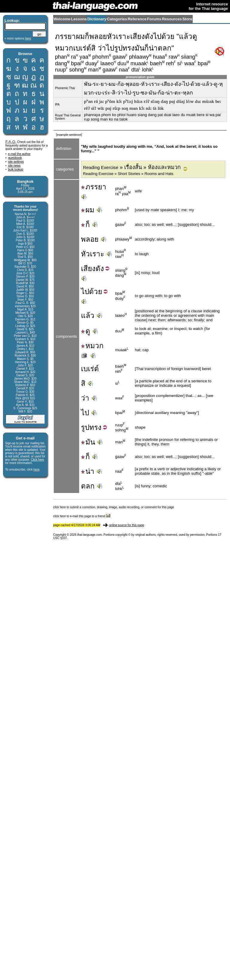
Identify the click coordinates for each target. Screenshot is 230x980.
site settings (16, 162)
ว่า (85, 398)
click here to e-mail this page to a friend (82, 516)
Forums (154, 19)
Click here (37, 460)
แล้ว (88, 315)
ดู (86, 331)
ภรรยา (94, 187)
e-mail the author (19, 154)
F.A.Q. (11, 142)
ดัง (100, 268)
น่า (88, 471)
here (36, 470)
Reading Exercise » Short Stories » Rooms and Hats (128, 174)
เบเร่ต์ (90, 369)
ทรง (95, 427)
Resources (172, 19)
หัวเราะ (93, 254)
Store (187, 19)
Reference (137, 19)
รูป (85, 427)
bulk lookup (16, 169)
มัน (88, 442)
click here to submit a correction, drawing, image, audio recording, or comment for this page (114, 507)
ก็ (85, 225)
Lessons (79, 19)
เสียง (88, 268)
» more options (18, 38)
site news (14, 166)
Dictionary (97, 19)
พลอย (90, 239)
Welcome (62, 19)
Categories (117, 19)
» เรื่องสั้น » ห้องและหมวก (132, 167)
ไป (85, 292)
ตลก (88, 486)
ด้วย (96, 292)
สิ (83, 383)
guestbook (15, 158)
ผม (88, 210)
